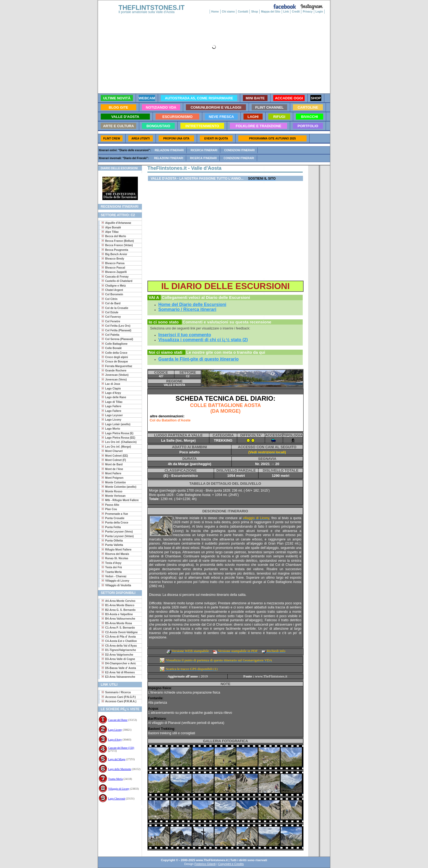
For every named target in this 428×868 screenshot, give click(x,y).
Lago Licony (115, 730)
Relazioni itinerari (169, 150)
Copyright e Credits (231, 864)
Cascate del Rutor (118, 720)
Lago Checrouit (117, 799)
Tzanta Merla (115, 779)
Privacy (308, 12)
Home (215, 12)
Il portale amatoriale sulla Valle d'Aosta (147, 12)
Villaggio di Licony (119, 789)
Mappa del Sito (271, 12)
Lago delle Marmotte (120, 769)
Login (319, 12)
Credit (296, 12)
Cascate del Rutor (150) (121, 748)
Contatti (243, 12)
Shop (255, 12)
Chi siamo (228, 12)
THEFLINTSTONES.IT (151, 8)
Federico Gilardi (205, 864)
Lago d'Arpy (115, 740)
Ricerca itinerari (204, 150)
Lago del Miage (117, 759)
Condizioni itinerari (239, 150)
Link (286, 12)
